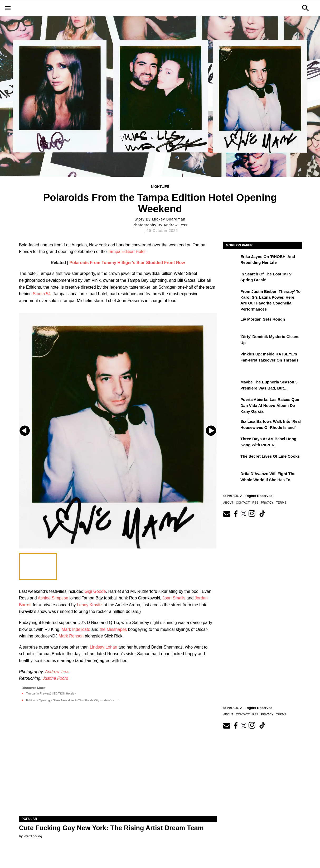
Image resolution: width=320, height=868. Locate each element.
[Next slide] (212, 431)
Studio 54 (42, 294)
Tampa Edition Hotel (127, 252)
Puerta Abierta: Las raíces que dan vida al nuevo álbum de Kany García (270, 405)
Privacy (267, 503)
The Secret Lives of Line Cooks (270, 456)
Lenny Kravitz (90, 605)
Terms (281, 503)
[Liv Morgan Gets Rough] (231, 323)
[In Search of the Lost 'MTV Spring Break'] (231, 278)
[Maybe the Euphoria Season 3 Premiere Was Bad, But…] (231, 386)
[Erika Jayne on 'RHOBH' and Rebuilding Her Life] (231, 260)
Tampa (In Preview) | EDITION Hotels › (51, 693)
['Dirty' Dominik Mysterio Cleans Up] (231, 340)
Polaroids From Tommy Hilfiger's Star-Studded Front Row (127, 263)
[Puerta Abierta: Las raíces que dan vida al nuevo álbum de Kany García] (231, 403)
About (228, 503)
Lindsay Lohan (104, 647)
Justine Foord (55, 678)
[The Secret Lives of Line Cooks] (231, 460)
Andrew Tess (57, 672)
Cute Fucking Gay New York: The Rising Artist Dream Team (111, 828)
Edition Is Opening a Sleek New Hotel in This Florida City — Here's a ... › (73, 700)
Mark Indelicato (76, 629)
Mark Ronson (71, 636)
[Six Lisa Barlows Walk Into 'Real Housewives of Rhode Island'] (231, 425)
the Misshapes (113, 629)
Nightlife (160, 187)
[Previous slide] (24, 431)
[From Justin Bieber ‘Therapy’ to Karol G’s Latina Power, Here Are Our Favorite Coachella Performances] (231, 295)
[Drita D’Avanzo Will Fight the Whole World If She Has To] (231, 477)
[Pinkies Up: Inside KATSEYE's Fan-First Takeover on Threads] (231, 358)
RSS (255, 503)
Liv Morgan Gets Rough (263, 319)
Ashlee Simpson (53, 598)
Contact (243, 503)
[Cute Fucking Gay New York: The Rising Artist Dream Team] (118, 766)
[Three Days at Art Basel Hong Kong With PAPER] (231, 443)
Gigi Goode (95, 591)
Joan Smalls (174, 598)
